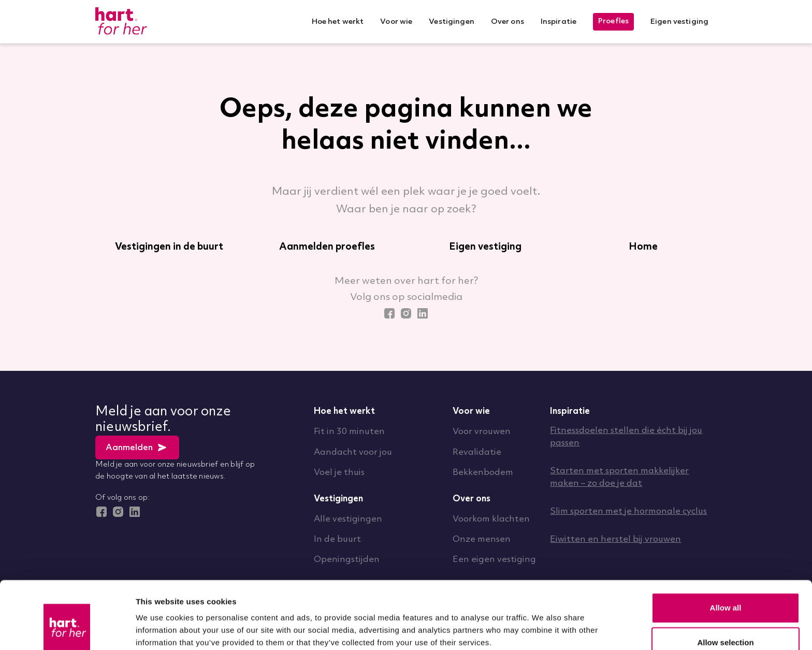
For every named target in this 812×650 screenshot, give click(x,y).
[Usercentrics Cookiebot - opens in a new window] (67, 630)
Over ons (472, 499)
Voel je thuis (339, 473)
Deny (726, 622)
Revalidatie (477, 452)
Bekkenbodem (483, 473)
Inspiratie (570, 411)
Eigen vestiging (485, 247)
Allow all (726, 553)
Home (643, 247)
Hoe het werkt (344, 411)
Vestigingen (338, 499)
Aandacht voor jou (353, 452)
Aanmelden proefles (327, 247)
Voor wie (471, 411)
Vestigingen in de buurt (169, 247)
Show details (543, 621)
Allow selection (725, 588)
